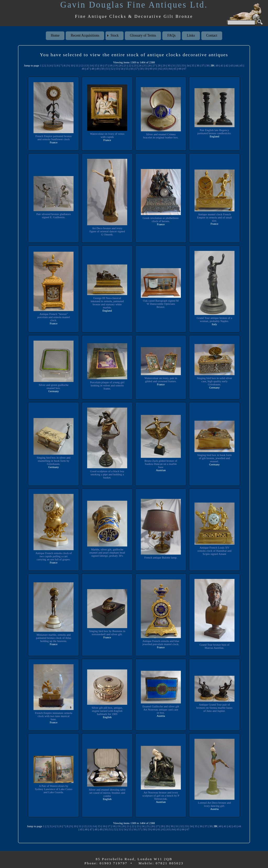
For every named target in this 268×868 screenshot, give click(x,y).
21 (125, 65)
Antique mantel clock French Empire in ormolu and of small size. (214, 217)
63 (166, 69)
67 (185, 69)
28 (159, 65)
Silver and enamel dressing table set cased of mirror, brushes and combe (107, 793)
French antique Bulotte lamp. (161, 557)
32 (178, 65)
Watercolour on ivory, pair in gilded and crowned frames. (161, 380)
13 (86, 65)
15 (96, 65)
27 (154, 65)
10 (72, 65)
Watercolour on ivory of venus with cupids (107, 135)
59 (146, 69)
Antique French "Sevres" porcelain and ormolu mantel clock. (54, 317)
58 (141, 69)
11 (77, 65)
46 (83, 69)
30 (169, 65)
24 (140, 65)
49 (98, 69)
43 (232, 65)
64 (170, 69)
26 (149, 65)
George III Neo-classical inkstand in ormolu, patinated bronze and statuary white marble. (107, 303)
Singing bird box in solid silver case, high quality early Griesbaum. (214, 381)
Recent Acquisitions (85, 35)
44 (236, 65)
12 (82, 65)
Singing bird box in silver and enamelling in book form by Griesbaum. (54, 461)
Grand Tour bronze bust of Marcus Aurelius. (214, 646)
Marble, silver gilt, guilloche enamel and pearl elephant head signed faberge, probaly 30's (107, 553)
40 (217, 65)
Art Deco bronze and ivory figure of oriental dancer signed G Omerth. (107, 231)
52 (112, 69)
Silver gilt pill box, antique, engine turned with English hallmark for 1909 (107, 711)
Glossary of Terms (143, 35)
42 (227, 65)
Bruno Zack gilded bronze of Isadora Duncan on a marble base (161, 464)
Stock (115, 35)
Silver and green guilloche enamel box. (53, 386)
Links (191, 35)
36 (198, 65)
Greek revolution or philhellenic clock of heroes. (161, 219)
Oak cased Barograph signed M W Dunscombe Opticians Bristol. (161, 304)
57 (136, 69)
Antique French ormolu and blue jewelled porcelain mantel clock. (161, 642)
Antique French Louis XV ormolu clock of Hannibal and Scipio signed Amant (214, 551)
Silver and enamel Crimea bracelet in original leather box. (161, 136)
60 (151, 69)
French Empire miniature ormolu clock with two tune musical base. (54, 716)
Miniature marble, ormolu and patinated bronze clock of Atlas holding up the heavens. (54, 638)
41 (222, 65)
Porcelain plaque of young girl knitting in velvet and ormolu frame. (107, 385)
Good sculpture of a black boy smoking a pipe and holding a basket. (107, 474)
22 (130, 65)
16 (101, 65)
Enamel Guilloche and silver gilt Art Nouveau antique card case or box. (161, 709)
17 (106, 65)
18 (111, 65)
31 (174, 65)
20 (120, 65)
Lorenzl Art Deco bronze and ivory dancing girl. (214, 804)
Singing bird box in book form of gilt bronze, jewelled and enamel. (214, 458)
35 (193, 65)
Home (55, 35)
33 (183, 65)
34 (188, 65)
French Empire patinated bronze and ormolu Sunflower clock (54, 138)
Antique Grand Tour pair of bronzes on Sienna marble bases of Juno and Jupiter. (214, 708)
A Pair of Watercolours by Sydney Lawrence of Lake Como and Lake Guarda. (53, 789)
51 (107, 69)
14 (91, 65)
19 (116, 65)
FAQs (171, 35)
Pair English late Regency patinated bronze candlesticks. (214, 132)
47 (88, 69)
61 (156, 69)
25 (145, 65)
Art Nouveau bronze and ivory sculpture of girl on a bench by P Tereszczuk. (161, 796)
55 (127, 69)
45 (241, 65)
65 (175, 69)
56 (132, 69)
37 (203, 65)
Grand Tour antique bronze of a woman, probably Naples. (214, 319)
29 (164, 65)
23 (135, 65)
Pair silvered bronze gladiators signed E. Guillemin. (54, 216)
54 (122, 69)
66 (180, 69)
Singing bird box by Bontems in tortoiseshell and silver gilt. (107, 633)
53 (117, 69)
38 (207, 65)
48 (93, 69)
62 (161, 69)
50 (102, 69)
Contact (212, 35)
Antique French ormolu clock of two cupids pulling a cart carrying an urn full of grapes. (54, 556)
